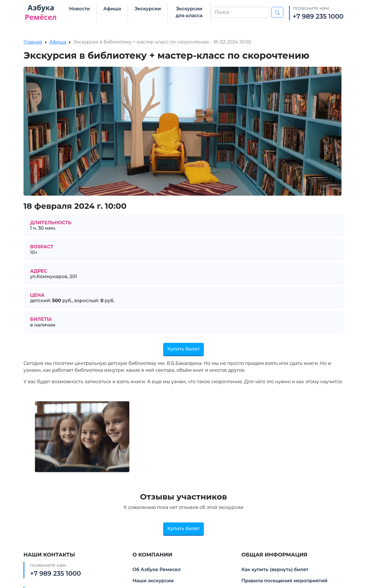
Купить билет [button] (184, 349)
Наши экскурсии (153, 581)
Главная (33, 42)
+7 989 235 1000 (318, 16)
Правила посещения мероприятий (284, 581)
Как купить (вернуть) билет (275, 570)
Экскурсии (148, 9)
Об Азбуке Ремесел (157, 570)
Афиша (112, 9)
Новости (79, 9)
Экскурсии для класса (189, 12)
